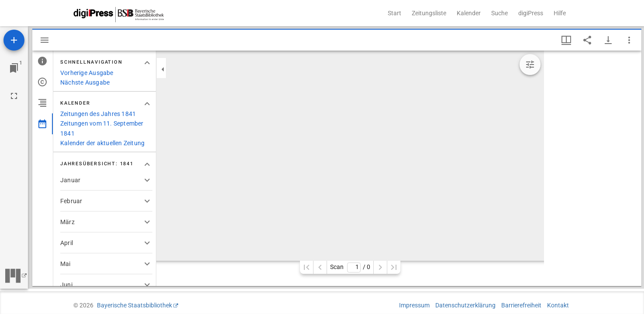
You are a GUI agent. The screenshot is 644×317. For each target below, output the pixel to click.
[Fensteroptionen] (629, 40)
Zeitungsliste (429, 13)
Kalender (469, 13)
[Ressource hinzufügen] (14, 40)
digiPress (531, 13)
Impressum (414, 305)
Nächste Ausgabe (85, 82)
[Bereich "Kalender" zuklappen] (147, 104)
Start (394, 13)
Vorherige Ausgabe (87, 73)
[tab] (43, 61)
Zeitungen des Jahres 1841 (98, 114)
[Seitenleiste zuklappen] (163, 69)
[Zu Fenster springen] (14, 68)
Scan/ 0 (350, 268)
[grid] (593, 168)
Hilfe (560, 13)
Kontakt (558, 305)
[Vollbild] (14, 96)
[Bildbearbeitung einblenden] (530, 65)
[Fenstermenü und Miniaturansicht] (566, 40)
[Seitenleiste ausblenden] (45, 40)
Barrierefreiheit (521, 305)
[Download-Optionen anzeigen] (608, 40)
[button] (106, 180)
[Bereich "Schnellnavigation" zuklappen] (147, 63)
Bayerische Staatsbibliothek (134, 305)
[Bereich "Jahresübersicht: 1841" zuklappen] (147, 164)
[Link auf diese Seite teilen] (587, 40)
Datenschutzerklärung (465, 305)
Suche (499, 13)
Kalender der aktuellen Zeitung (102, 143)
